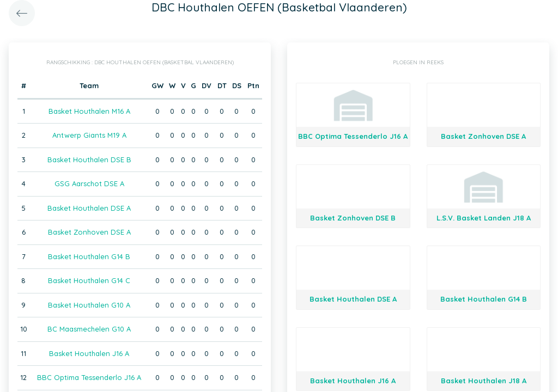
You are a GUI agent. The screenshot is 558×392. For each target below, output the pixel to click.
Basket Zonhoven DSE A (89, 232)
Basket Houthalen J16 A (89, 353)
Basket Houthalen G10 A (89, 305)
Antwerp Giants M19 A (89, 135)
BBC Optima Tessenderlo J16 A (89, 377)
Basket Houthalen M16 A (89, 111)
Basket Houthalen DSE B (89, 160)
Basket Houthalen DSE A (89, 208)
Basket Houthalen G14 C (89, 280)
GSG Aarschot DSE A (89, 183)
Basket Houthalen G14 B (89, 256)
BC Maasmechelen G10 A (89, 329)
